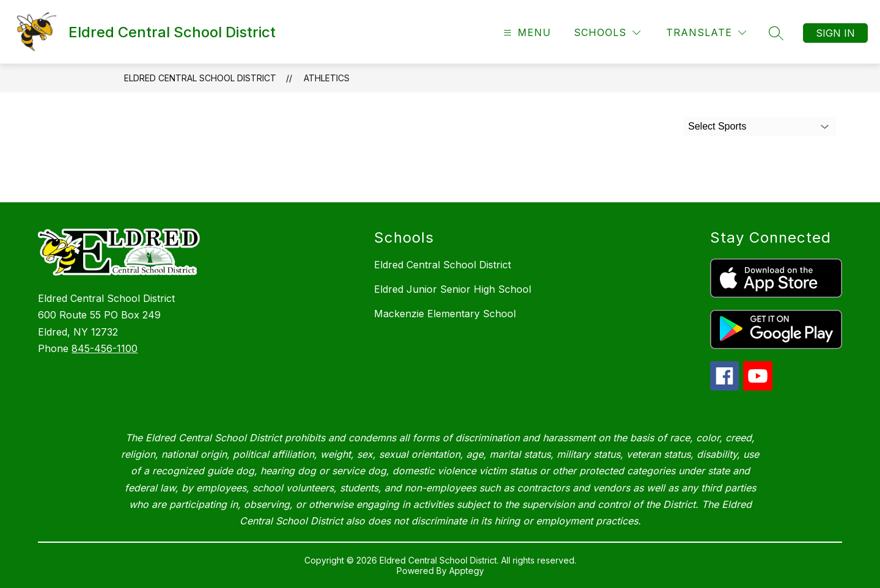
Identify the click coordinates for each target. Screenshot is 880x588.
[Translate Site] (706, 33)
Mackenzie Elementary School (445, 314)
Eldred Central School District (200, 78)
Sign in (835, 33)
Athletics (327, 78)
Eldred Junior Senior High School (453, 289)
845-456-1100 (105, 348)
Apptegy (467, 571)
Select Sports (717, 126)
